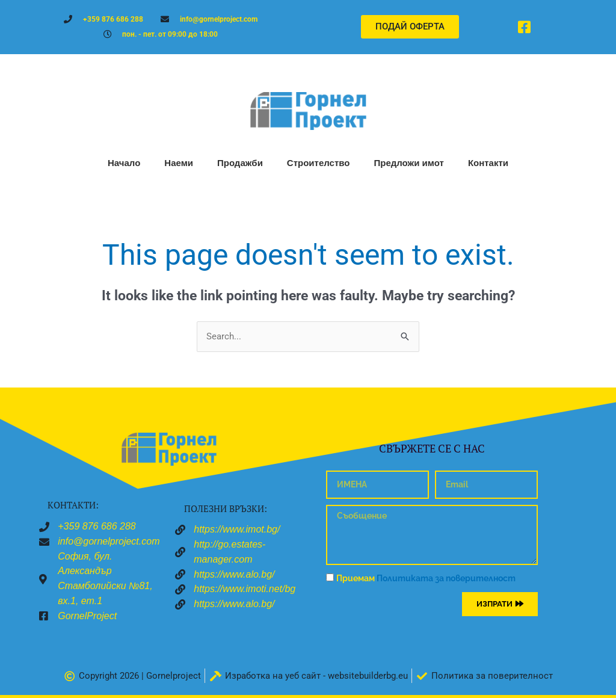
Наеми (179, 163)
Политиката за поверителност (446, 578)
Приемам (426, 578)
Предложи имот (408, 163)
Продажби (240, 163)
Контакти (488, 163)
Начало (124, 163)
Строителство (319, 163)
